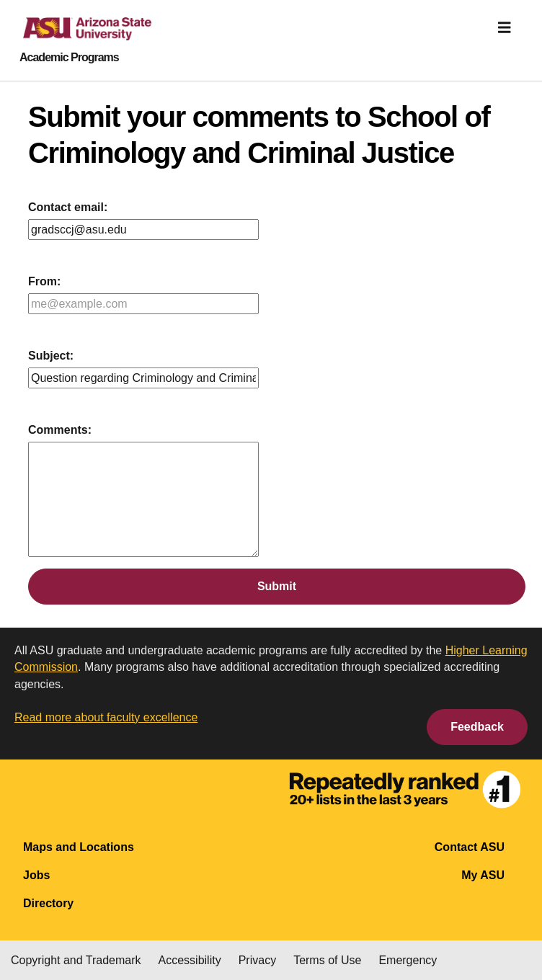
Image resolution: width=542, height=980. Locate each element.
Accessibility (190, 960)
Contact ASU (470, 847)
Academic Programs (69, 58)
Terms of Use (327, 960)
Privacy (257, 960)
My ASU (483, 875)
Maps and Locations (79, 847)
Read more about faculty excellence (106, 717)
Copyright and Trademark (76, 960)
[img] (505, 27)
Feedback (477, 727)
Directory (48, 903)
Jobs (36, 875)
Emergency (408, 960)
